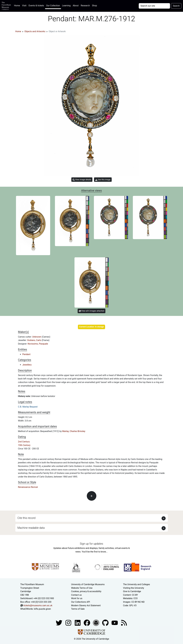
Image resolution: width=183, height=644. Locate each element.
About (76, 6)
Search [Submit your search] (176, 6)
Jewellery (27, 365)
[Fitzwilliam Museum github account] (106, 623)
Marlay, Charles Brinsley (74, 431)
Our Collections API (81, 602)
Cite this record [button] (27, 518)
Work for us (77, 598)
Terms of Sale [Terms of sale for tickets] (78, 609)
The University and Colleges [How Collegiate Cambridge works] (137, 584)
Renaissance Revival (28, 487)
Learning (66, 6)
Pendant (26, 354)
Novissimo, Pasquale (38, 344)
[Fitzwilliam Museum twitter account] (59, 623)
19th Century (24, 445)
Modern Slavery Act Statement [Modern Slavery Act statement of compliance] (86, 605)
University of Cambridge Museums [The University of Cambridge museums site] (88, 584)
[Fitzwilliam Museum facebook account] (78, 623)
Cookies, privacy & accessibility (86, 591)
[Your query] (154, 6)
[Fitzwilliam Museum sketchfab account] (96, 623)
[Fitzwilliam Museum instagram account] (69, 623)
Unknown (37, 337)
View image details (82, 180)
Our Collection (53, 6)
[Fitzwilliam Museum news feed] (124, 623)
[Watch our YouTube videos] (115, 623)
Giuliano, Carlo (35, 340)
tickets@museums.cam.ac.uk (38, 605)
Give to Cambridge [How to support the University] (132, 591)
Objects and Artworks (35, 31)
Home (18, 5)
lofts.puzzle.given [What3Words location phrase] (42, 609)
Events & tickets (36, 6)
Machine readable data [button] (31, 528)
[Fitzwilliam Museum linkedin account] (87, 623)
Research (85, 6)
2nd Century (24, 442)
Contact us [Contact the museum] (76, 595)
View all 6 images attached (92, 311)
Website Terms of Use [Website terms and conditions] (82, 588)
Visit (24, 6)
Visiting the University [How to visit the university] (134, 588)
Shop (94, 6)
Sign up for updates (91, 544)
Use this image (103, 180)
